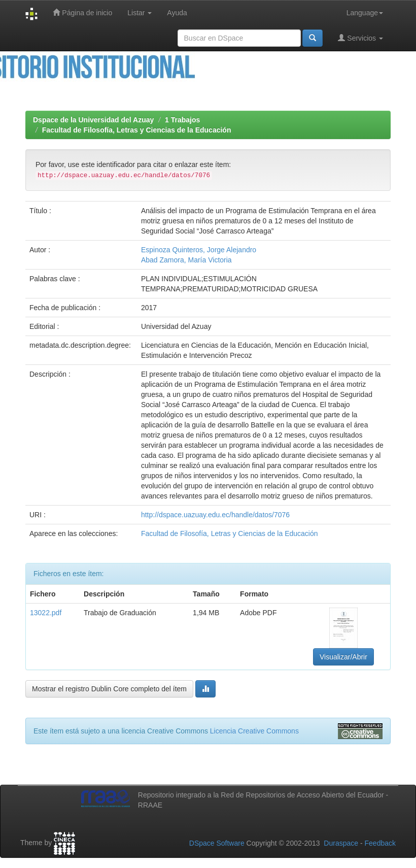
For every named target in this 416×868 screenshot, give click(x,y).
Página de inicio (82, 12)
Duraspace (341, 843)
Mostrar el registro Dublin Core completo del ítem (109, 689)
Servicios (360, 38)
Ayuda (177, 13)
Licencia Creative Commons (254, 731)
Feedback (380, 843)
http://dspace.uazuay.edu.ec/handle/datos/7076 (215, 515)
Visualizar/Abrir (343, 657)
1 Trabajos (182, 120)
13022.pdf (46, 613)
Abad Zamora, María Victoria (186, 260)
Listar (140, 13)
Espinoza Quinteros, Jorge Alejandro (199, 250)
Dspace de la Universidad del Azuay (93, 120)
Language (365, 13)
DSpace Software (217, 843)
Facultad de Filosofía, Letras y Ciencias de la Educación (137, 130)
